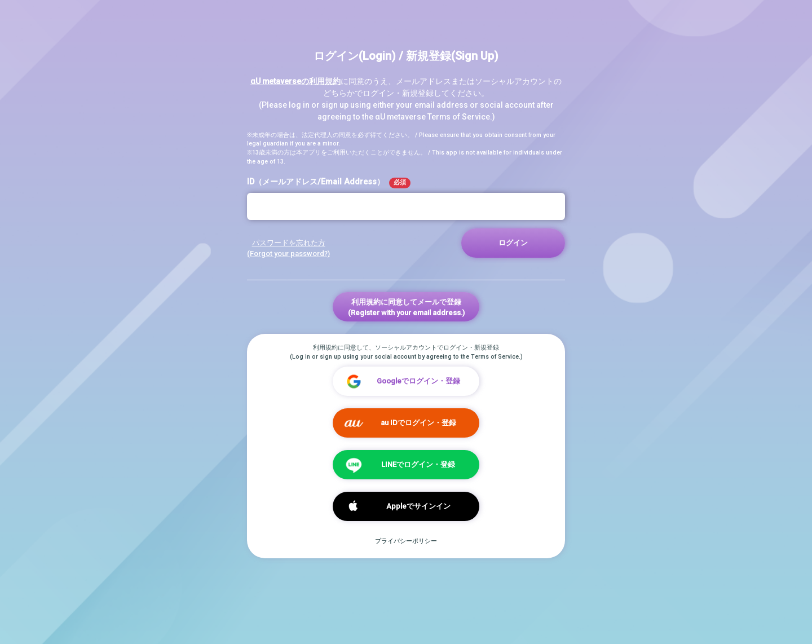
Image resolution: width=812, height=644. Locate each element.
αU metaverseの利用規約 (295, 81)
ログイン (513, 243)
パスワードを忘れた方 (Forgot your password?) (288, 248)
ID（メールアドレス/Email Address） (329, 183)
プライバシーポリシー (406, 541)
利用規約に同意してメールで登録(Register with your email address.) (406, 307)
